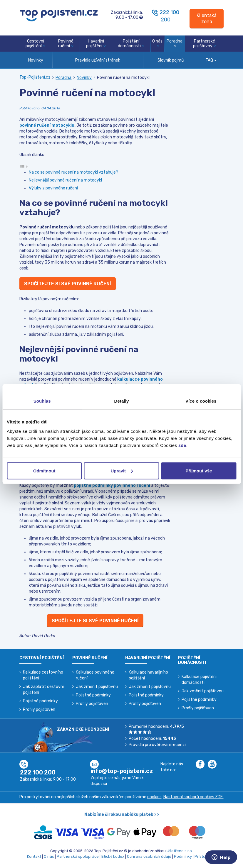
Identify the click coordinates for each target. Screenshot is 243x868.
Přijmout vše (199, 471)
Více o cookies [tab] (201, 401)
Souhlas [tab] (42, 401)
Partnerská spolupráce (78, 856)
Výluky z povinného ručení (53, 188)
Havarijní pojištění (96, 44)
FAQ (211, 60)
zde (182, 445)
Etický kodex (113, 856)
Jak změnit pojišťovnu (97, 687)
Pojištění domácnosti (131, 44)
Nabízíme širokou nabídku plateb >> (122, 814)
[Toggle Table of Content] (24, 166)
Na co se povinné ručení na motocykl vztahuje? (73, 172)
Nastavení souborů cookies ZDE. (193, 797)
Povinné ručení (66, 44)
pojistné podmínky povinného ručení (112, 485)
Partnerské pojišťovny (205, 44)
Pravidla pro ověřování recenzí (157, 745)
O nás (157, 43)
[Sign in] (207, 19)
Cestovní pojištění (35, 44)
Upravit (122, 471)
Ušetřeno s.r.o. (180, 851)
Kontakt (34, 856)
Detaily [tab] (122, 401)
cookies (154, 797)
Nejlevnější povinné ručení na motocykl (65, 180)
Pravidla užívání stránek (98, 60)
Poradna (175, 43)
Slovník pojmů (171, 60)
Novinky (36, 60)
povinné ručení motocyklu (47, 125)
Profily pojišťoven (39, 710)
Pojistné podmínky (40, 701)
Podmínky (183, 856)
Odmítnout (44, 471)
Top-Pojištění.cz (35, 77)
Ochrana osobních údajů (149, 856)
